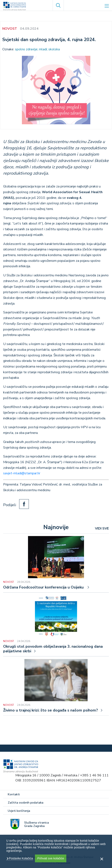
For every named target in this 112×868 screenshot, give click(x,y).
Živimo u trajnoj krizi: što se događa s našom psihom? (51, 710)
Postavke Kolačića (20, 858)
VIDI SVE (102, 528)
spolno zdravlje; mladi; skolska (37, 49)
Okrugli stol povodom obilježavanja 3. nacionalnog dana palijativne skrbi (53, 649)
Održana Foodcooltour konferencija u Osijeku (44, 587)
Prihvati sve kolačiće (51, 858)
